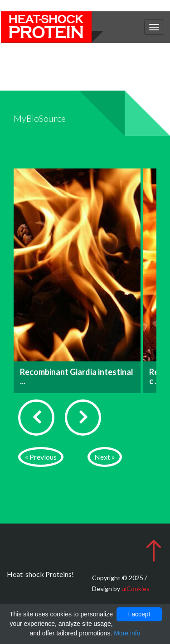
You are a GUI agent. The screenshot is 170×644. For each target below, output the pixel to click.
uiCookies (136, 589)
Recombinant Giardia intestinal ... (77, 376)
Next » (105, 457)
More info (127, 633)
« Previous (41, 457)
